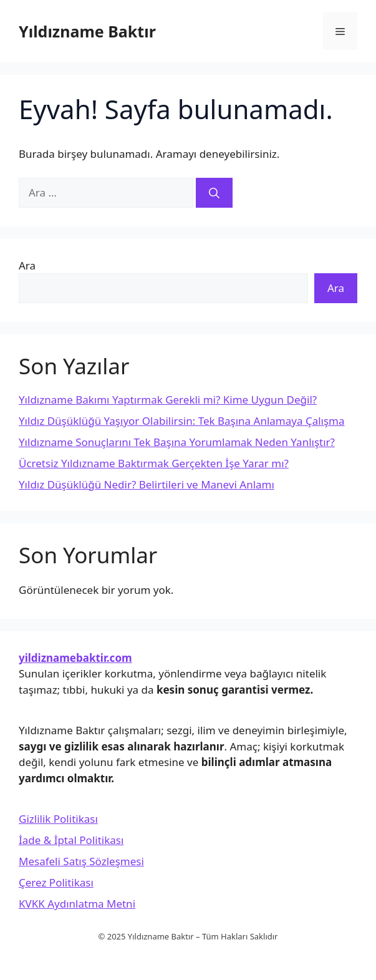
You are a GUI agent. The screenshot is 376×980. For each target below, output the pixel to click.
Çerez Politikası (56, 882)
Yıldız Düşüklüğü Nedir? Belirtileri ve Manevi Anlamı (147, 484)
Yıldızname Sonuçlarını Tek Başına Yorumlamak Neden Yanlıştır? (177, 442)
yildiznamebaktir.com (75, 658)
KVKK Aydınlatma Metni (77, 904)
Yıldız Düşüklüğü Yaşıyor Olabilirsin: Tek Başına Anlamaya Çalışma (182, 421)
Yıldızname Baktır (87, 31)
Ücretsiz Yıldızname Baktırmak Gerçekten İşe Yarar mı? (154, 463)
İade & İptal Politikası (71, 840)
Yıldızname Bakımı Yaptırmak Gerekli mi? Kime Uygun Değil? (168, 400)
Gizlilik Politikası (58, 819)
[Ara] (214, 193)
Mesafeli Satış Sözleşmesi (81, 861)
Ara (27, 265)
